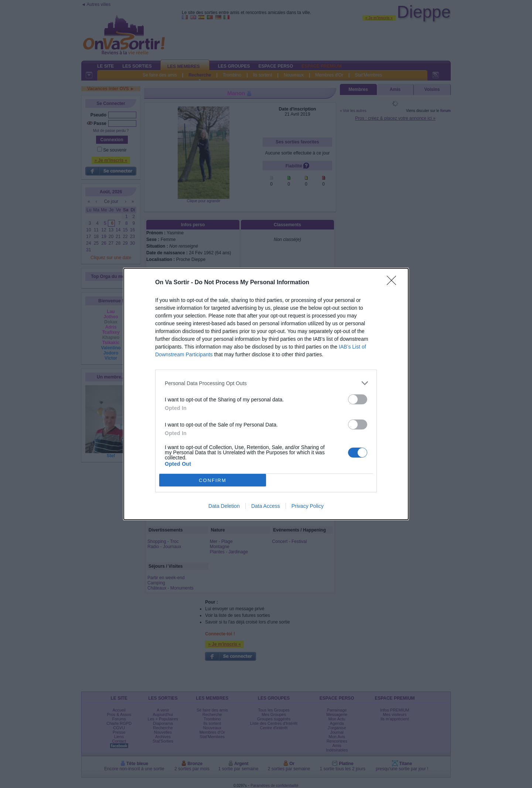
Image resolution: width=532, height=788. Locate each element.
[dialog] (266, 394)
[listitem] (266, 383)
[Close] (394, 283)
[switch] (358, 399)
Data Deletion (224, 506)
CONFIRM (213, 480)
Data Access (266, 506)
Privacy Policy (308, 506)
